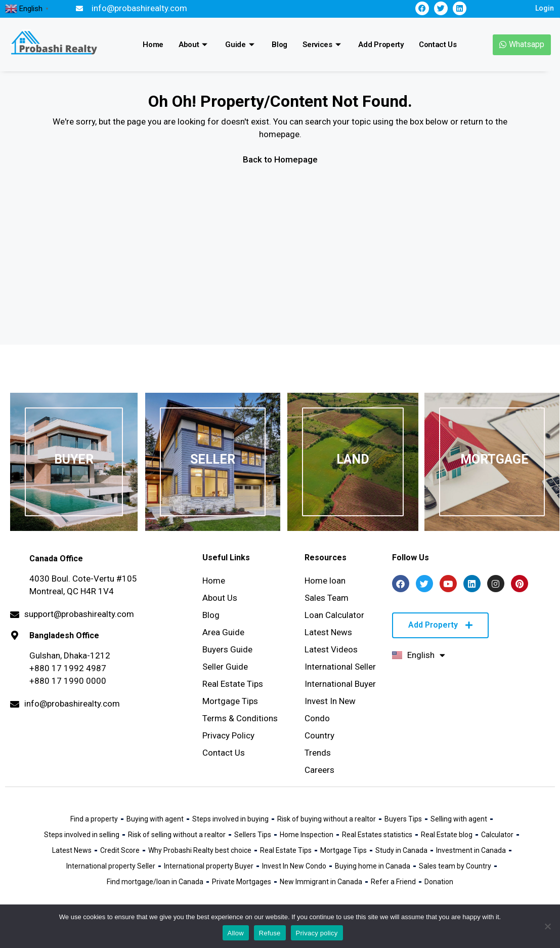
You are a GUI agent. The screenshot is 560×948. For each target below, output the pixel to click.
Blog (279, 45)
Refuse (270, 933)
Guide (241, 45)
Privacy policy (317, 933)
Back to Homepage (280, 159)
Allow (236, 933)
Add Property (381, 45)
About (194, 45)
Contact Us (438, 45)
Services (323, 45)
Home (153, 45)
